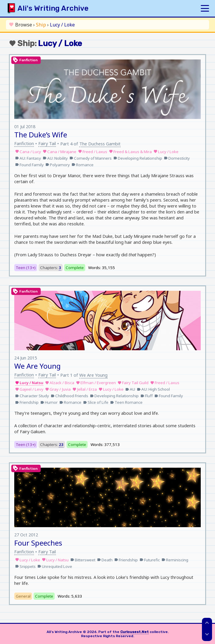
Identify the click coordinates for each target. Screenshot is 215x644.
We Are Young (37, 366)
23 (61, 444)
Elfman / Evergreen (96, 383)
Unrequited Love (55, 566)
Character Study (32, 396)
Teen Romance (126, 402)
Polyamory (58, 165)
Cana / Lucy (28, 152)
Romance (83, 165)
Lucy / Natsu (29, 383)
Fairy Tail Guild (133, 383)
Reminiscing (175, 560)
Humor (49, 402)
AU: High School (153, 389)
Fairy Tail (47, 143)
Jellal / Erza (85, 389)
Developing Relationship (138, 158)
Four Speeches (38, 543)
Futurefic (150, 560)
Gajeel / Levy (29, 389)
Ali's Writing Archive (53, 8)
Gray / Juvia (58, 389)
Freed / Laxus (93, 152)
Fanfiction (24, 143)
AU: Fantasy (28, 158)
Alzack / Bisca (60, 383)
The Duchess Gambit (100, 144)
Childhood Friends (69, 396)
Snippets (25, 566)
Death (105, 560)
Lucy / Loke (166, 152)
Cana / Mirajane (60, 152)
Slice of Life (96, 402)
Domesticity (177, 158)
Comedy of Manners (91, 158)
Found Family (29, 165)
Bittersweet (83, 560)
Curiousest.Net (135, 632)
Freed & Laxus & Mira (130, 152)
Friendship (27, 402)
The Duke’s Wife (41, 135)
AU (130, 389)
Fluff (147, 396)
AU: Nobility (55, 158)
